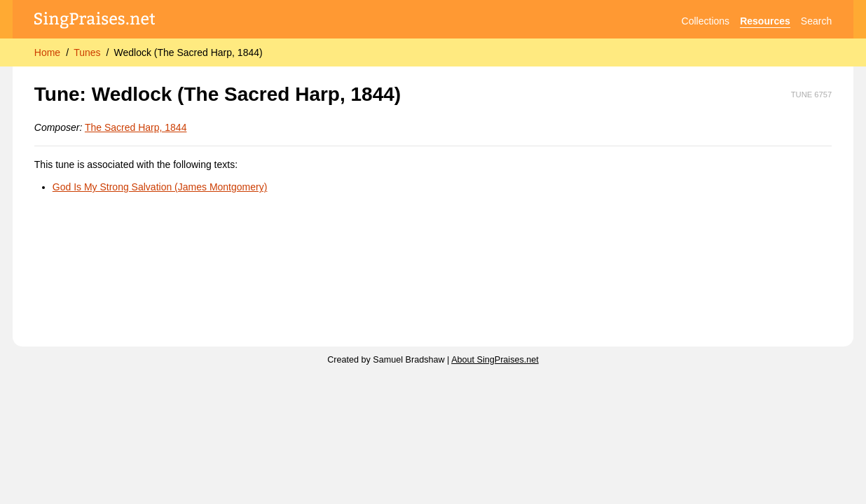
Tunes (87, 52)
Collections (706, 21)
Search (816, 21)
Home (47, 52)
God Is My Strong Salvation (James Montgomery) (160, 187)
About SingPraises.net (495, 360)
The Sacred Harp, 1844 (136, 127)
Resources (765, 21)
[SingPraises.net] (95, 21)
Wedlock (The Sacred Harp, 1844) (188, 52)
